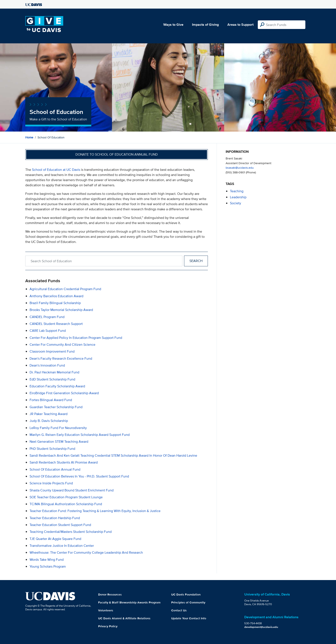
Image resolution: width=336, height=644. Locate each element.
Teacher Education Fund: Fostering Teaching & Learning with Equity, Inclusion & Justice (95, 511)
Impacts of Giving (205, 25)
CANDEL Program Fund (47, 317)
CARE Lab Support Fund (48, 331)
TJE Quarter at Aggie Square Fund (55, 539)
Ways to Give (173, 25)
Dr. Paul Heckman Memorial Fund (54, 372)
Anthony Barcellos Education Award (56, 296)
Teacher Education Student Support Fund (60, 525)
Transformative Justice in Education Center (62, 546)
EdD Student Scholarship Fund (52, 379)
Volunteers (106, 610)
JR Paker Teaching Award (49, 414)
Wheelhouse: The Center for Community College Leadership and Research (86, 552)
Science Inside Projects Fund (51, 483)
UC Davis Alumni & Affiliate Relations (124, 618)
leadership (238, 197)
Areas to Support (240, 25)
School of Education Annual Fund (55, 469)
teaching (237, 191)
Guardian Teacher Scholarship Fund (56, 407)
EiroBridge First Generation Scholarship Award (64, 393)
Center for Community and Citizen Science (62, 345)
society (235, 203)
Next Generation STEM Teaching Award (59, 442)
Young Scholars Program (48, 566)
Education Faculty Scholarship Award (57, 386)
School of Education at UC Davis (56, 170)
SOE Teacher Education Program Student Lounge (66, 497)
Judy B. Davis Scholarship (49, 421)
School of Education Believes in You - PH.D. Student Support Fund (79, 476)
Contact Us (179, 610)
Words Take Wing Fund (47, 560)
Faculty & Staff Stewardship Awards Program (129, 602)
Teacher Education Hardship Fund (55, 518)
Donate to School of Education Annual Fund (117, 154)
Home (29, 137)
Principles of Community (188, 602)
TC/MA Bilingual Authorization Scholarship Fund (66, 504)
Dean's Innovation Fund (47, 365)
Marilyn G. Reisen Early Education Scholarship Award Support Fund (80, 435)
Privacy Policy (108, 626)
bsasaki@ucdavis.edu (240, 167)
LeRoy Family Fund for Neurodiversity (58, 428)
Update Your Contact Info (189, 618)
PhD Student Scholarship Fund (52, 449)
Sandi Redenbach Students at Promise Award (64, 462)
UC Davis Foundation (186, 594)
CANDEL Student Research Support (56, 324)
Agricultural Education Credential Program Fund (65, 289)
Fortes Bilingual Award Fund (51, 400)
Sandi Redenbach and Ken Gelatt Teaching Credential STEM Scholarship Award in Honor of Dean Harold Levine (113, 455)
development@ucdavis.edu (261, 627)
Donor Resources (110, 594)
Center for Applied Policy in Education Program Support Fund (76, 338)
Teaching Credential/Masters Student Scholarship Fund (71, 532)
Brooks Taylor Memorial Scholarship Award (61, 310)
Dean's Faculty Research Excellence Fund (61, 358)
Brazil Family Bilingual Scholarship (55, 303)
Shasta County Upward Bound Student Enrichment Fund (72, 490)
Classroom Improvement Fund (52, 351)
